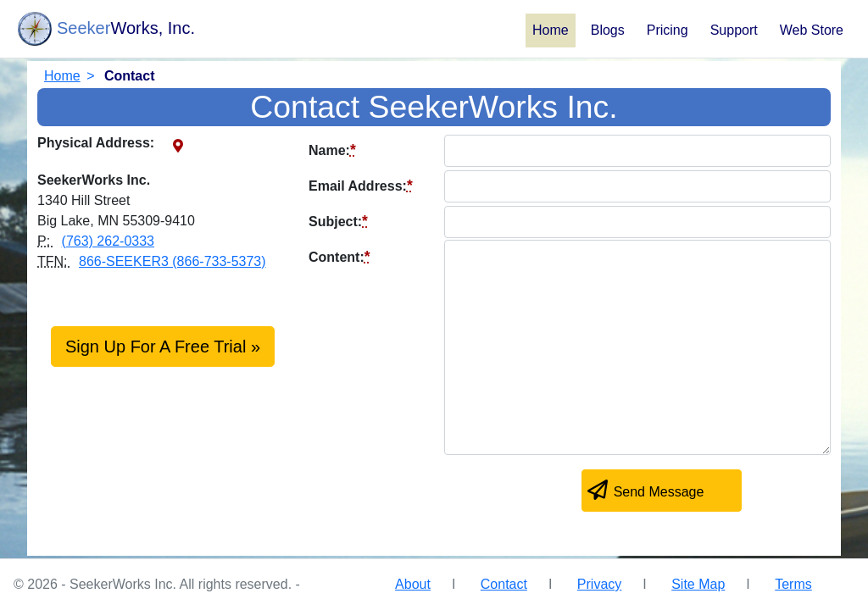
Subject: (338, 221)
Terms (793, 584)
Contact (504, 584)
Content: (339, 257)
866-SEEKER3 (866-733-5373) (172, 261)
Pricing (668, 30)
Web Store (812, 30)
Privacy (599, 584)
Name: (332, 150)
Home (551, 30)
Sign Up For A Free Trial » (163, 347)
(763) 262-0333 (108, 241)
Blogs (608, 30)
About (413, 584)
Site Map (698, 584)
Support (734, 30)
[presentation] (437, 494)
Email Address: (361, 186)
